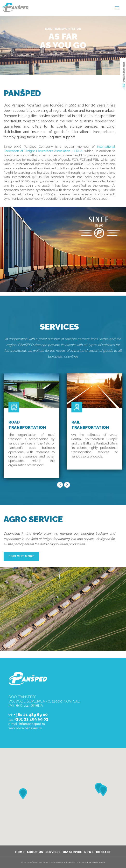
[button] (103, 791)
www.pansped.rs (29, 728)
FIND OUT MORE (21, 556)
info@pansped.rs (32, 724)
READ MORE (63, 63)
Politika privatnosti (94, 862)
